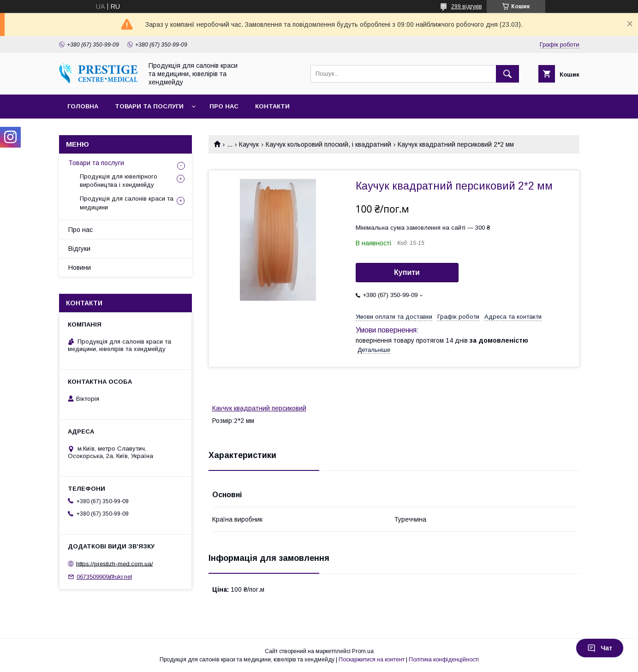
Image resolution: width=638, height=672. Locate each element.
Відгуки (79, 249)
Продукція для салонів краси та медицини (127, 203)
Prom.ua (363, 651)
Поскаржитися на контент (372, 660)
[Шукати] (507, 74)
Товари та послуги (149, 106)
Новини (80, 268)
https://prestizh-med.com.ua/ (115, 563)
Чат (600, 648)
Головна (83, 106)
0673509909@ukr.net (104, 577)
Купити (407, 272)
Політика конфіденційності (444, 660)
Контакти (272, 106)
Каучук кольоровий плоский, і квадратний (328, 144)
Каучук (249, 144)
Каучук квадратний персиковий (259, 408)
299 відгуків (467, 6)
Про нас (224, 106)
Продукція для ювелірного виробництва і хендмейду (119, 181)
